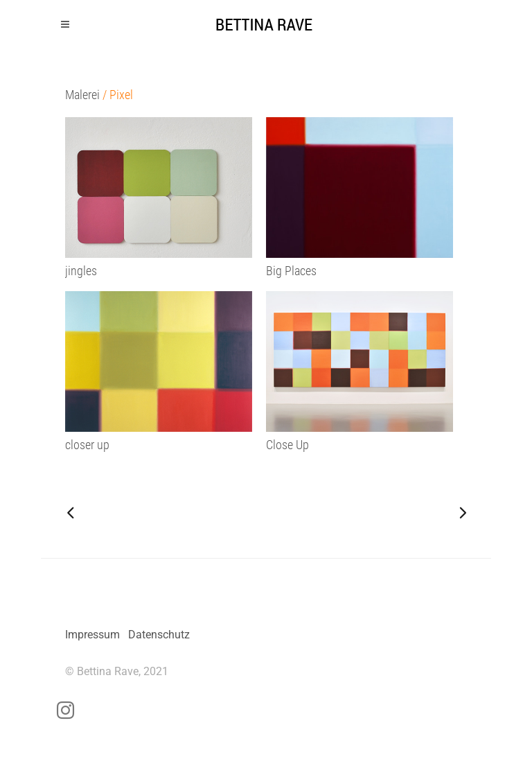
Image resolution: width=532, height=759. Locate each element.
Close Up (287, 445)
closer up (87, 445)
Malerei (82, 95)
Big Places (291, 271)
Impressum (92, 635)
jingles (81, 271)
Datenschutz (159, 635)
